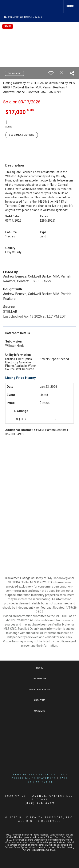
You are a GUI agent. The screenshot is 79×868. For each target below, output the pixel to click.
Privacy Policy (52, 775)
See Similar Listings (22, 135)
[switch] (51, 73)
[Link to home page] (7, 6)
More (70, 6)
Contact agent (14, 73)
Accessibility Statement (34, 778)
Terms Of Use (23, 775)
